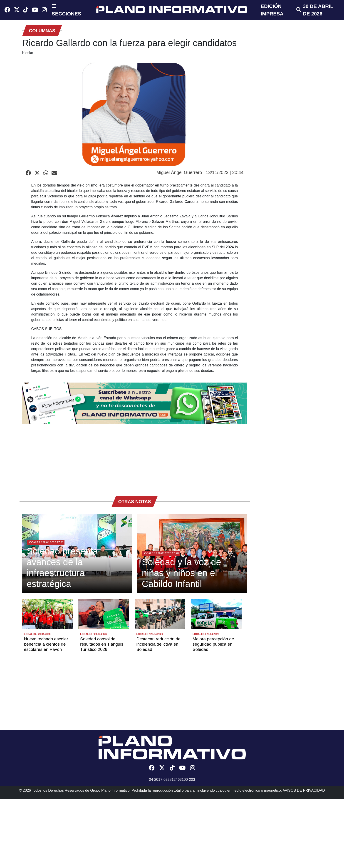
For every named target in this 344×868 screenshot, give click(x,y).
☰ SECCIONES (67, 10)
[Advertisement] (135, 458)
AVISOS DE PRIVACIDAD (304, 790)
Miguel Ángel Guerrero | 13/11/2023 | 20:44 (200, 172)
